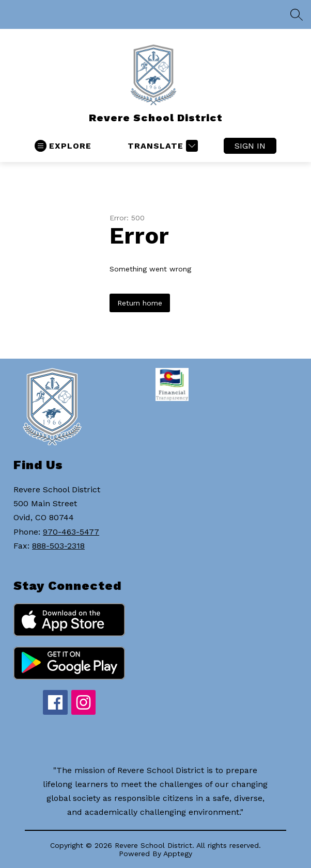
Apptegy (178, 854)
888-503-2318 (58, 546)
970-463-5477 (71, 532)
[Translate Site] (161, 146)
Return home (140, 303)
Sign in (250, 146)
